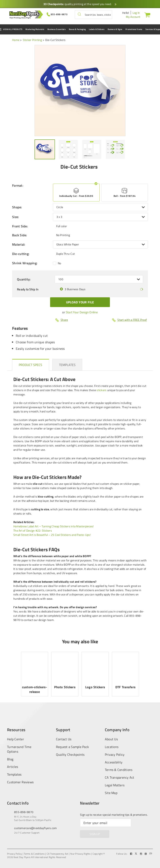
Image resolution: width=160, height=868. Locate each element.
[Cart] (146, 15)
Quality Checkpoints (70, 755)
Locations (112, 747)
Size (15, 217)
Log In (136, 13)
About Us (111, 739)
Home (16, 40)
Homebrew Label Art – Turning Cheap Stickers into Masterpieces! (54, 526)
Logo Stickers (95, 687)
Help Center (16, 739)
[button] (79, 14)
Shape (17, 207)
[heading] (31, 365)
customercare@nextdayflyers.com (36, 828)
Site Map (111, 793)
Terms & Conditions (119, 770)
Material (19, 244)
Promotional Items (134, 29)
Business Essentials (57, 29)
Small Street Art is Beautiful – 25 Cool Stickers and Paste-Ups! (52, 535)
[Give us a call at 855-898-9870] (57, 14)
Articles (13, 767)
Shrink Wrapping (25, 263)
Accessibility (114, 762)
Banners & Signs (115, 29)
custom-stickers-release (35, 689)
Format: (18, 186)
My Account (133, 17)
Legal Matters (115, 785)
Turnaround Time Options (19, 749)
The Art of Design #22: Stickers (33, 530)
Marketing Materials (35, 29)
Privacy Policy (115, 755)
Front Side (20, 226)
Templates (14, 774)
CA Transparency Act (120, 778)
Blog (10, 759)
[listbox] (100, 207)
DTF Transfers (125, 687)
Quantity (24, 279)
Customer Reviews (20, 782)
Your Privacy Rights (80, 854)
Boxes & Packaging (77, 29)
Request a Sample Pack (72, 747)
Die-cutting (21, 254)
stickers (102, 390)
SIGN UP (95, 834)
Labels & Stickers (97, 29)
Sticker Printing (32, 40)
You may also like (80, 641)
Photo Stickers (65, 687)
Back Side (20, 235)
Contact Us (64, 739)
